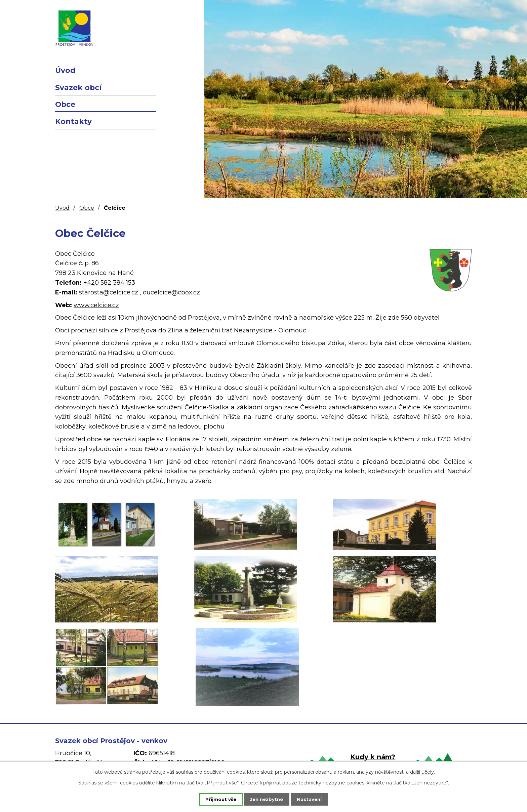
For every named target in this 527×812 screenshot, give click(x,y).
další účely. (422, 771)
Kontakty (73, 121)
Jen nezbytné (267, 799)
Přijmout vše (216, 799)
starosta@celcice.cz (109, 292)
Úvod (65, 70)
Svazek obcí (78, 87)
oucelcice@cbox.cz (171, 292)
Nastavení (314, 799)
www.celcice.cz (96, 305)
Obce (65, 104)
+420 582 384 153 (109, 283)
